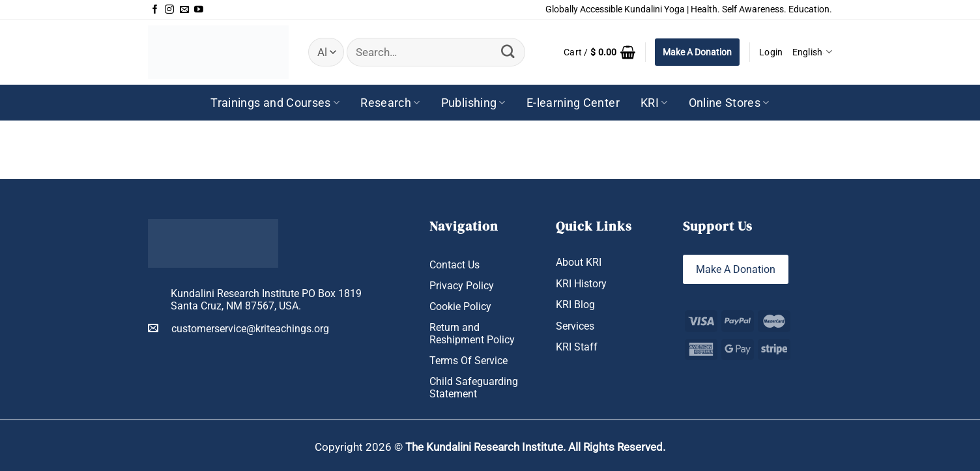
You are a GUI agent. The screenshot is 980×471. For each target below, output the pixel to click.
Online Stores (729, 103)
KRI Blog (575, 305)
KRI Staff (577, 347)
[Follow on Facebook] (155, 10)
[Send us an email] (184, 10)
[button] (599, 52)
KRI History (581, 284)
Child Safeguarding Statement (474, 388)
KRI (654, 103)
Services (575, 326)
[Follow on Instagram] (169, 10)
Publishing (473, 103)
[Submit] (508, 52)
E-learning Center (573, 103)
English (812, 52)
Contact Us (454, 265)
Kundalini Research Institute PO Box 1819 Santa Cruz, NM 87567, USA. (266, 300)
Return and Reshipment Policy (472, 334)
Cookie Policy (460, 307)
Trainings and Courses (275, 103)
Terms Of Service (468, 361)
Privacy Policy (462, 286)
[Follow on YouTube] (199, 10)
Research (390, 103)
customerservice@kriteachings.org (238, 328)
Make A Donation (697, 52)
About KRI (579, 262)
